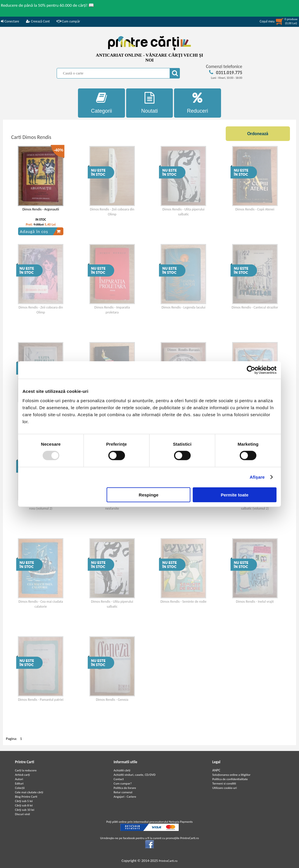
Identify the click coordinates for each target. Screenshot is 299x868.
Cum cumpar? (123, 784)
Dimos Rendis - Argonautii (41, 209)
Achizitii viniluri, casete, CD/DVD (134, 775)
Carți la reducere (26, 770)
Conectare (10, 21)
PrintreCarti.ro (168, 861)
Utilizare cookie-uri (225, 788)
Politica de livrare (125, 788)
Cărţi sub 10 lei (25, 810)
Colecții (20, 788)
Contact (119, 779)
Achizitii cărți (122, 770)
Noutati (150, 103)
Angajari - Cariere (125, 797)
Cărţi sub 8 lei (24, 805)
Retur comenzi (123, 792)
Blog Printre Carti (26, 797)
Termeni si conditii (224, 784)
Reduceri (198, 103)
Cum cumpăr (68, 21)
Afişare (257, 477)
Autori (19, 779)
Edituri (19, 784)
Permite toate (235, 495)
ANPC (216, 770)
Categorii (101, 103)
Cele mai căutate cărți (29, 792)
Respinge (149, 495)
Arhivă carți (22, 775)
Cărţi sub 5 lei (24, 801)
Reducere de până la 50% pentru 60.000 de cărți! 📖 (47, 5)
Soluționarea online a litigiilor (231, 775)
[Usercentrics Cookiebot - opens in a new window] (251, 370)
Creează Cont (38, 21)
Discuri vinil (22, 814)
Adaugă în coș (40, 231)
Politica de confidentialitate (230, 779)
